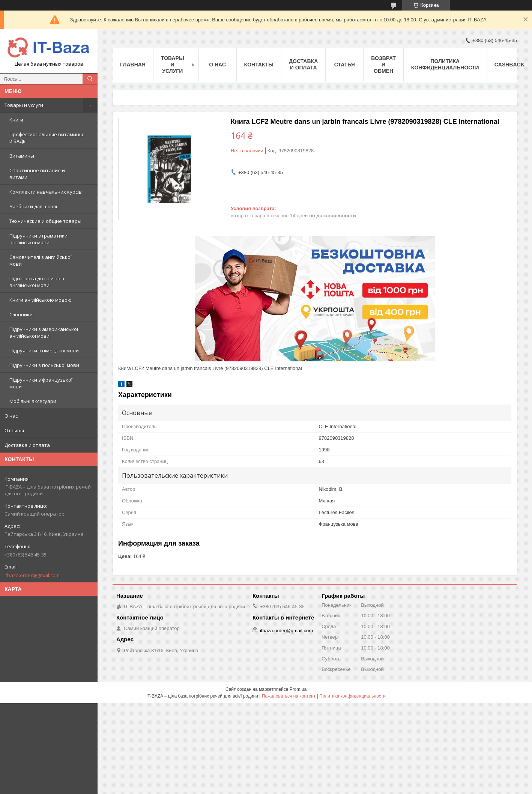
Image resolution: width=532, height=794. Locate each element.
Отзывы (14, 430)
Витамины (22, 156)
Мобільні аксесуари (33, 401)
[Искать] (90, 79)
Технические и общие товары (45, 221)
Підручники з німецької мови (44, 350)
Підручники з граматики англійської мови (38, 239)
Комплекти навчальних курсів (46, 192)
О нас (11, 416)
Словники (21, 314)
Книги (16, 120)
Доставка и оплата (27, 445)
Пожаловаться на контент (289, 696)
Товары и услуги (24, 105)
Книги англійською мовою (41, 300)
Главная (133, 65)
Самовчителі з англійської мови (41, 260)
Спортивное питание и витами (37, 174)
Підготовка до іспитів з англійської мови (37, 282)
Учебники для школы (35, 206)
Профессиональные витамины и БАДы (46, 138)
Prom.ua (298, 689)
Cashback (509, 65)
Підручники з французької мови (41, 383)
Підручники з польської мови (44, 365)
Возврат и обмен (383, 65)
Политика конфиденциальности (352, 696)
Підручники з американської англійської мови (44, 332)
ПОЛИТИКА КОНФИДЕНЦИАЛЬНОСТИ (445, 64)
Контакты (259, 65)
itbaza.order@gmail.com (32, 575)
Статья (345, 65)
